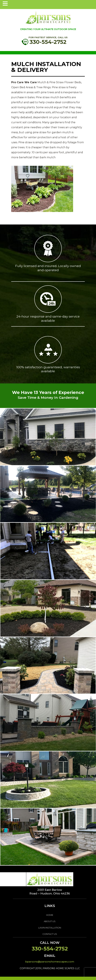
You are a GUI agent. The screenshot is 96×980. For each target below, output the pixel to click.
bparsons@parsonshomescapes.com (50, 962)
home (50, 915)
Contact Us (50, 934)
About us (50, 921)
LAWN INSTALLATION (50, 928)
